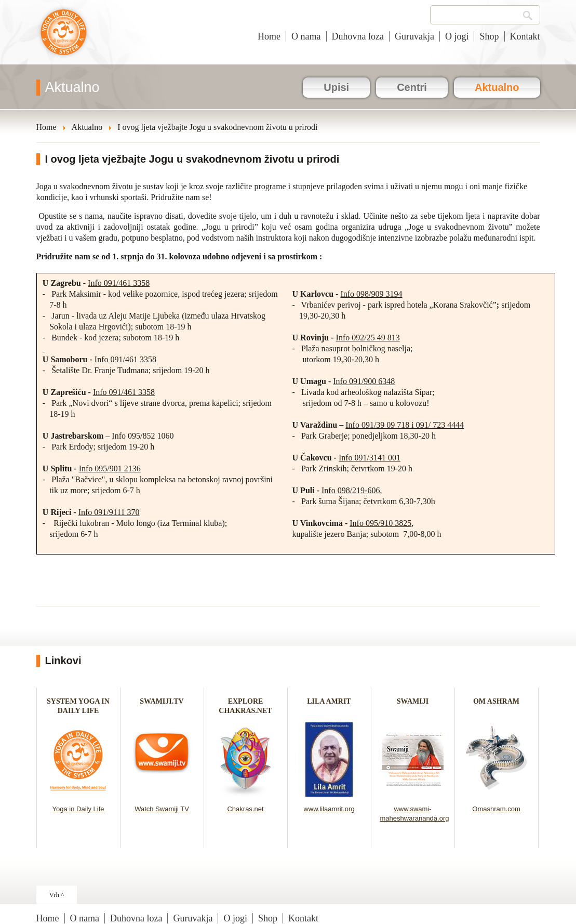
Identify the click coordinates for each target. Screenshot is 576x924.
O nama (306, 36)
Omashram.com (496, 809)
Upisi (336, 87)
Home (269, 36)
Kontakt (525, 36)
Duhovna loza (358, 36)
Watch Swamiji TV (162, 809)
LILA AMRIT (329, 701)
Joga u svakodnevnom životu (64, 37)
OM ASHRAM (496, 701)
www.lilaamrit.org (329, 809)
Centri (412, 87)
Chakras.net (245, 809)
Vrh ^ (57, 895)
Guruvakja (414, 36)
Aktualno (497, 87)
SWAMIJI (413, 701)
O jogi (457, 36)
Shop (489, 36)
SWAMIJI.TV (162, 701)
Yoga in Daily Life (78, 809)
